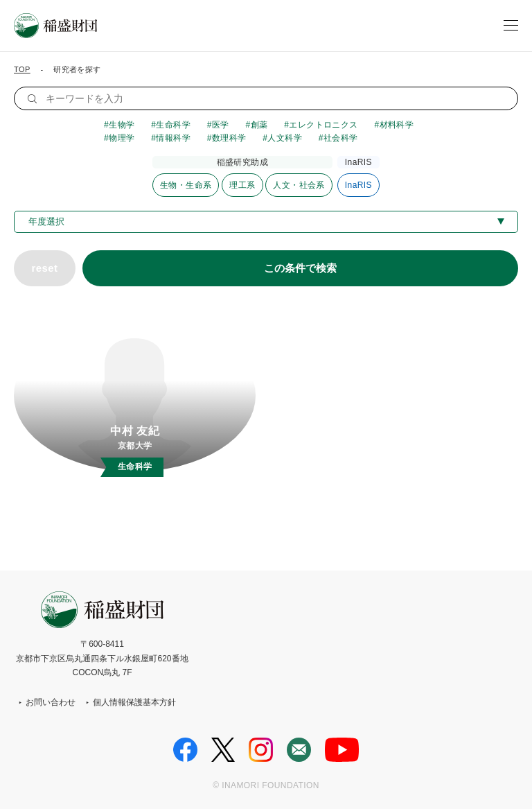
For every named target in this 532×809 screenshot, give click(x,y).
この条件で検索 (300, 268)
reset (44, 268)
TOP (22, 69)
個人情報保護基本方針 (134, 702)
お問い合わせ (51, 702)
